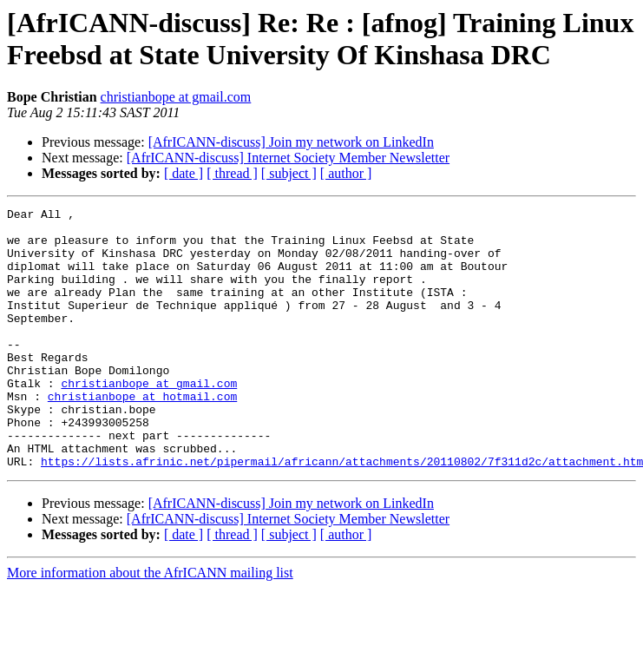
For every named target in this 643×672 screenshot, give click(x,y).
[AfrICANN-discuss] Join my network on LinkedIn (291, 142)
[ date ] (184, 173)
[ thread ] (232, 173)
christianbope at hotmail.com (142, 435)
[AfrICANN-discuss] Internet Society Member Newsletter (288, 158)
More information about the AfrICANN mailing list (150, 625)
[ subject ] (289, 173)
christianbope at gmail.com (176, 97)
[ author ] (346, 173)
